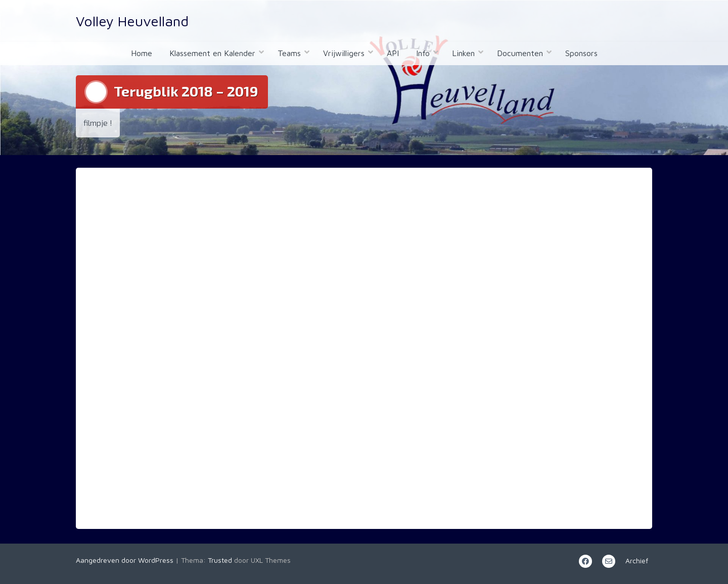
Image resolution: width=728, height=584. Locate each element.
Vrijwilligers (344, 53)
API (393, 53)
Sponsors (581, 53)
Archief (637, 561)
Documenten (520, 53)
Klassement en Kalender (212, 53)
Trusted (220, 560)
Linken (463, 53)
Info (423, 53)
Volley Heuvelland (132, 21)
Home (142, 53)
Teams (289, 53)
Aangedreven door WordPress (125, 560)
